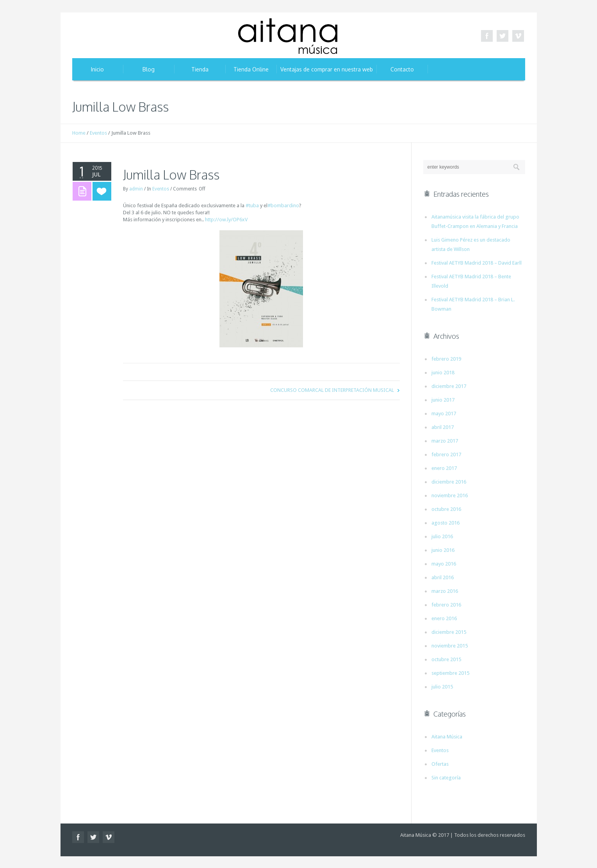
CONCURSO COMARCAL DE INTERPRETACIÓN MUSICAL (332, 390)
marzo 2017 (445, 441)
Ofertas (440, 764)
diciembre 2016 (449, 482)
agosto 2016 (446, 523)
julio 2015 (442, 687)
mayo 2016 (444, 564)
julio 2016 (442, 536)
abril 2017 (443, 427)
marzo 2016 (445, 591)
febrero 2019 (446, 359)
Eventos (98, 133)
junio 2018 (443, 373)
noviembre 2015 (450, 646)
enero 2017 (444, 468)
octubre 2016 (446, 509)
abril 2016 (443, 577)
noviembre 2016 (450, 495)
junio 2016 (443, 550)
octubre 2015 (446, 659)
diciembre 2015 (449, 632)
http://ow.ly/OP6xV (226, 220)
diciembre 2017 (449, 386)
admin (136, 189)
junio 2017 (443, 400)
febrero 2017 (446, 454)
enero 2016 (444, 618)
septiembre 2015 (450, 673)
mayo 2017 (444, 414)
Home (79, 133)
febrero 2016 (446, 605)
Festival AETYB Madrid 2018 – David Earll (477, 263)
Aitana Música (447, 737)
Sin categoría (446, 778)
